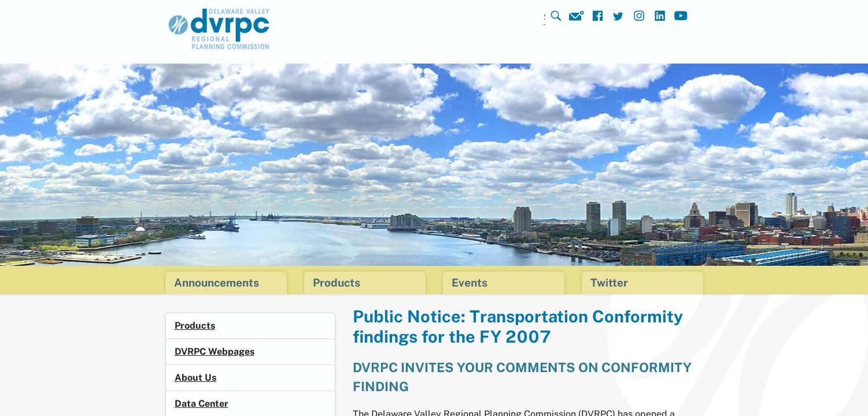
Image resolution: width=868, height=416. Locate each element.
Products (195, 326)
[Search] (529, 18)
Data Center (202, 404)
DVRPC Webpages (215, 352)
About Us (195, 378)
